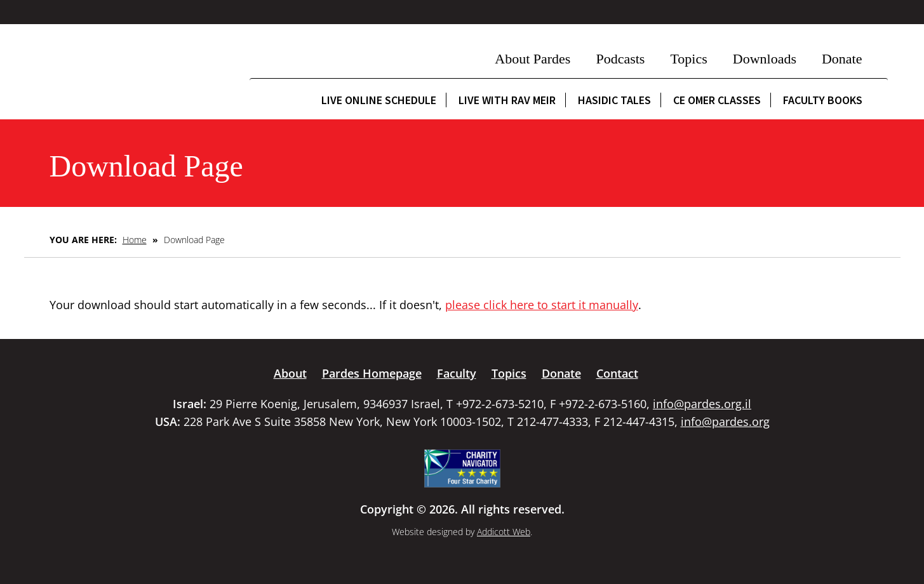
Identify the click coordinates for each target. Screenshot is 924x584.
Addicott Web (504, 532)
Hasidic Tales (614, 100)
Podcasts (620, 59)
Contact (617, 373)
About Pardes (532, 59)
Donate (842, 59)
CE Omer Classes (717, 100)
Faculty (457, 373)
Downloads (765, 59)
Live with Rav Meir (507, 100)
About (290, 373)
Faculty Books (823, 100)
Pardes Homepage (372, 373)
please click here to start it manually (542, 305)
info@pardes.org (725, 421)
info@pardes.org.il (702, 404)
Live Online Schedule (379, 100)
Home (135, 240)
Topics (688, 59)
